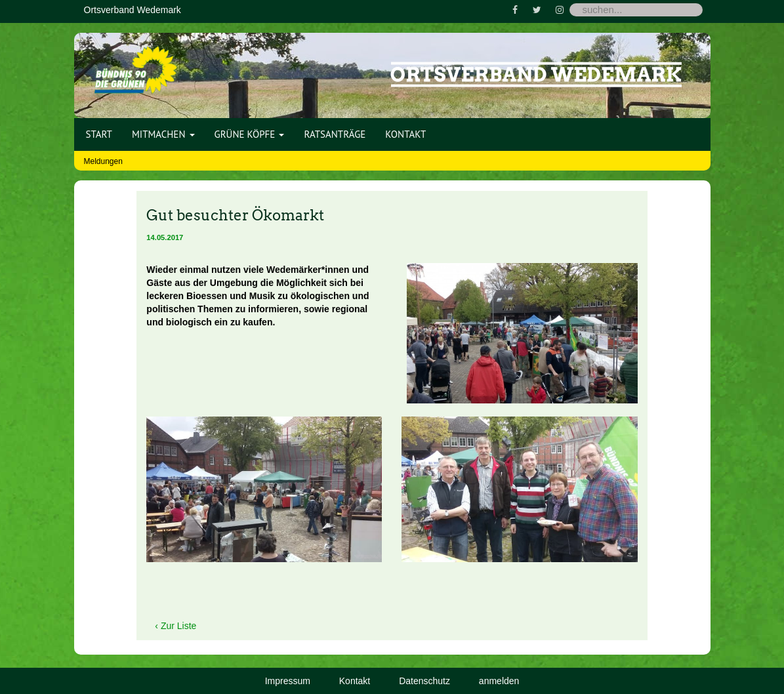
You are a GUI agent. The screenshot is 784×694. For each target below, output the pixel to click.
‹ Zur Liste (175, 626)
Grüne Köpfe (250, 134)
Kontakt (405, 134)
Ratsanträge (335, 134)
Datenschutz (424, 681)
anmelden (499, 681)
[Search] (636, 10)
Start (99, 134)
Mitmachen (163, 134)
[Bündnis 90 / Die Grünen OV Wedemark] (136, 65)
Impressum (288, 681)
